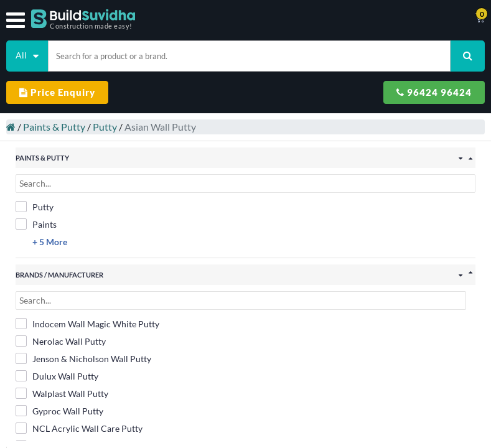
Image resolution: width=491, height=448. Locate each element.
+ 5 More (50, 242)
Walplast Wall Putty (62, 393)
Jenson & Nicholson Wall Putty (83, 358)
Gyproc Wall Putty (59, 411)
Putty (105, 127)
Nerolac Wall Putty (61, 341)
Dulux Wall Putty (57, 376)
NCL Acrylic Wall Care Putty (79, 428)
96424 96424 (434, 92)
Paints (36, 224)
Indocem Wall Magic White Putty (87, 324)
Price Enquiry (57, 92)
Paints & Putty (54, 127)
